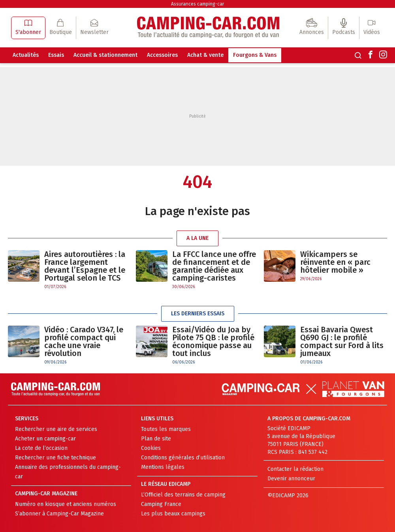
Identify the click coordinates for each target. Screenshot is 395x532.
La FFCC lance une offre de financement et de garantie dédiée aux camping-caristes (214, 266)
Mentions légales (163, 467)
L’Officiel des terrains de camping (183, 495)
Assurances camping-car (197, 4)
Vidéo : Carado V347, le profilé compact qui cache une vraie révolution (84, 341)
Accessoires (162, 55)
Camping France (161, 504)
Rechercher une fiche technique (55, 458)
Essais (56, 55)
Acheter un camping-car (45, 439)
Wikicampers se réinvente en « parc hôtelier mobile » (335, 262)
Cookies (151, 448)
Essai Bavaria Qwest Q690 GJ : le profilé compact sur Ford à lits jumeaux (342, 341)
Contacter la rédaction (295, 469)
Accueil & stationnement (105, 55)
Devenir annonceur (291, 479)
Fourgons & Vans (255, 55)
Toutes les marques (166, 429)
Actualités (26, 55)
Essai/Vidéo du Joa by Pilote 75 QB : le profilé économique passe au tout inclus (213, 341)
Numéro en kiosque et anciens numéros (66, 504)
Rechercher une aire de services (56, 429)
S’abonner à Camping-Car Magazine (59, 514)
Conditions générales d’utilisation (183, 458)
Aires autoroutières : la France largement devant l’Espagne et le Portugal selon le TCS (85, 266)
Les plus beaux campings (173, 514)
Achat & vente (205, 55)
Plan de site (156, 439)
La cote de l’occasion (41, 448)
